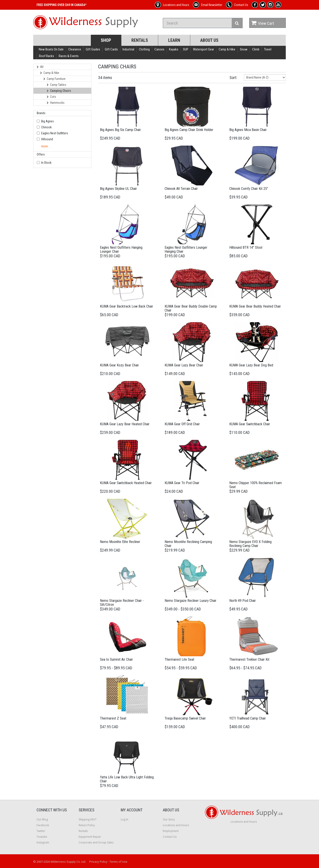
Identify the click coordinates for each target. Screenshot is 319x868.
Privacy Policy (98, 862)
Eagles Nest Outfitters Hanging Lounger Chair (121, 249)
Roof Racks (47, 56)
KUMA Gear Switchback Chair (250, 424)
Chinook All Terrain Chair (181, 189)
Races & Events (69, 56)
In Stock (46, 163)
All (40, 67)
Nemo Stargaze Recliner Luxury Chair (191, 601)
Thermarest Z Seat (113, 718)
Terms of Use (118, 862)
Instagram (43, 842)
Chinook (46, 127)
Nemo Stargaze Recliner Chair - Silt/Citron (122, 603)
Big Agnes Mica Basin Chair (248, 130)
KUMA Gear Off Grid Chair (182, 424)
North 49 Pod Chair (243, 601)
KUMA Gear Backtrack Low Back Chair (126, 306)
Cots (51, 97)
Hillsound (47, 139)
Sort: (233, 78)
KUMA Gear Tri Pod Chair (182, 483)
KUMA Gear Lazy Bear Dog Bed (251, 365)
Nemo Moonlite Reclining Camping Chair (188, 544)
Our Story (169, 819)
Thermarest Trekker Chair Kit (249, 659)
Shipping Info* (88, 819)
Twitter (41, 831)
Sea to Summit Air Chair (116, 659)
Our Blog (42, 819)
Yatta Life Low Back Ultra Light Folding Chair (127, 779)
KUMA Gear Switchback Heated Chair (126, 483)
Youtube (42, 837)
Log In (124, 819)
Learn (174, 40)
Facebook (43, 825)
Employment (171, 831)
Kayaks (174, 49)
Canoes (159, 49)
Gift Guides (93, 49)
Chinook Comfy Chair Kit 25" (249, 189)
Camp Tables (56, 85)
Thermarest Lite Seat (179, 659)
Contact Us (170, 837)
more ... (46, 146)
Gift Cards (111, 49)
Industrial (128, 49)
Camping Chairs (59, 91)
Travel (268, 49)
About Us (209, 40)
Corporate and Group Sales (96, 842)
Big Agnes (48, 121)
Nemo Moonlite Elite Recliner (120, 542)
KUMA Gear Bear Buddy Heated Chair (255, 306)
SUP (186, 49)
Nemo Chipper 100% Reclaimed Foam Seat (256, 485)
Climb (256, 49)
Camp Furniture (54, 79)
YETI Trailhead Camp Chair (248, 718)
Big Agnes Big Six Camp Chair (120, 130)
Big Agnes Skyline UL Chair (118, 189)
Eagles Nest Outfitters (55, 133)
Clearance (75, 49)
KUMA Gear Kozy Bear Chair (119, 365)
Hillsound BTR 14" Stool (246, 247)
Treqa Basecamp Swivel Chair (185, 718)
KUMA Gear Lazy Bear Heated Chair (125, 424)
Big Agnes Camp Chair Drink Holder (189, 130)
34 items (105, 78)
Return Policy (87, 825)
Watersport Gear (203, 49)
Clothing (144, 49)
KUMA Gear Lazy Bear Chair (184, 365)
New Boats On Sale (51, 49)
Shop (106, 40)
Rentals (140, 40)
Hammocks (56, 103)
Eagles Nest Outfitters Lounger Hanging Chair (186, 249)
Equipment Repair (90, 837)
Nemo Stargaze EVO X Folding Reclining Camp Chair (250, 544)
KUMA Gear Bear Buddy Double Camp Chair (191, 308)
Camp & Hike (227, 49)
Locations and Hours (176, 825)
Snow (244, 49)
